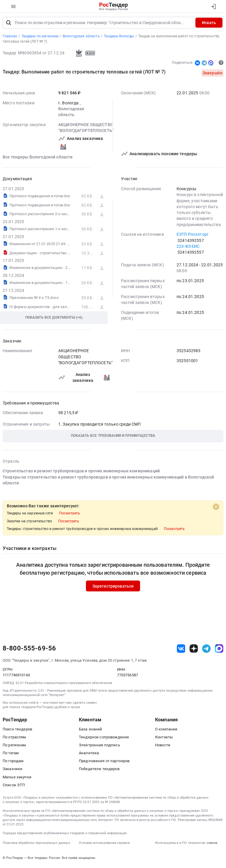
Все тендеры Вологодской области (38, 158)
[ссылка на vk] (181, 650)
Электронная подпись (99, 746)
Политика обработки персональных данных (36, 844)
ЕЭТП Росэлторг (193, 236)
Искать (209, 24)
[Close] (216, 508)
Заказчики (13, 770)
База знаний (91, 730)
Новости (163, 746)
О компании (166, 730)
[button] (113, 437)
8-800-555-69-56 (29, 650)
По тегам (11, 754)
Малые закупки (17, 778)
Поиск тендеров (17, 730)
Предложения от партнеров (104, 762)
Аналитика (89, 754)
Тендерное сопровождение (104, 739)
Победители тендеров (99, 770)
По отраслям (14, 739)
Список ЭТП (14, 786)
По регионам (14, 746)
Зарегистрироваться (113, 587)
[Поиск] (9, 24)
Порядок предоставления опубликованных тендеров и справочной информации (65, 835)
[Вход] (213, 6)
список (212, 844)
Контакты (164, 739)
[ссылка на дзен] (194, 650)
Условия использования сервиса (104, 844)
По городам (13, 762)
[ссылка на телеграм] (206, 650)
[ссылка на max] (219, 650)
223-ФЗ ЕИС (188, 247)
